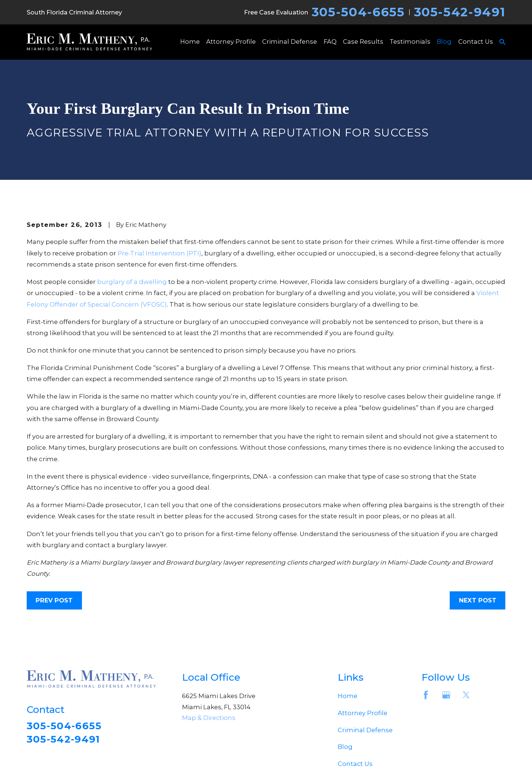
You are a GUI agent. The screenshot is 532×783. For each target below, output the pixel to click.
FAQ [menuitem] (330, 42)
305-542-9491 (460, 12)
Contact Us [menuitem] (476, 42)
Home (348, 696)
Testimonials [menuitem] (410, 42)
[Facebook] (426, 695)
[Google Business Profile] (446, 695)
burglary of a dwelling (132, 282)
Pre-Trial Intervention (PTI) (159, 253)
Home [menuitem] (190, 42)
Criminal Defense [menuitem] (290, 42)
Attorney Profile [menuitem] (231, 42)
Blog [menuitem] (444, 42)
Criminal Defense (365, 730)
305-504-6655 (358, 12)
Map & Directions (209, 718)
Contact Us (355, 764)
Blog (345, 747)
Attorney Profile (363, 713)
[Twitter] (466, 695)
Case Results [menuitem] (363, 42)
